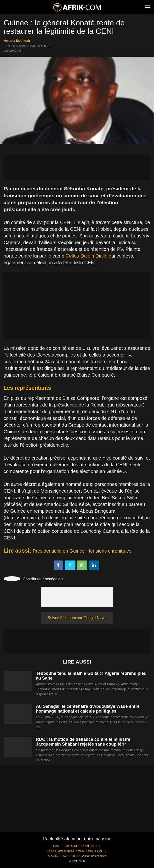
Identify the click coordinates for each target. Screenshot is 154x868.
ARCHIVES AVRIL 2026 (63, 856)
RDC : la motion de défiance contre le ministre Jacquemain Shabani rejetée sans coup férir (83, 742)
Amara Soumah (17, 41)
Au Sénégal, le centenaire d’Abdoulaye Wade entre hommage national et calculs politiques (88, 709)
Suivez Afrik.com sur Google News (77, 618)
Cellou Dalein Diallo (87, 256)
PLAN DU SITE (91, 846)
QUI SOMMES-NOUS (61, 851)
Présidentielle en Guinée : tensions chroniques (82, 551)
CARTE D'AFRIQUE (66, 846)
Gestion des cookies (93, 856)
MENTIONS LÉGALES (92, 851)
